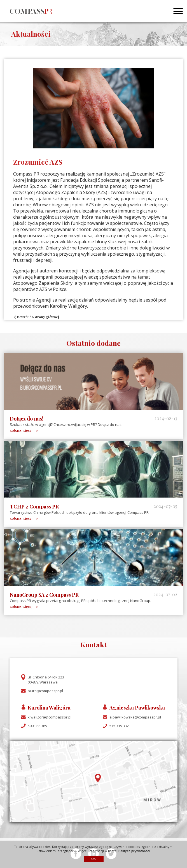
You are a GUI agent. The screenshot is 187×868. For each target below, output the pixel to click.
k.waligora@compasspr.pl (50, 717)
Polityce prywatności (134, 851)
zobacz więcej (21, 430)
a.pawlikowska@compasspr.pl (135, 717)
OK (93, 859)
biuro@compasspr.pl (45, 691)
